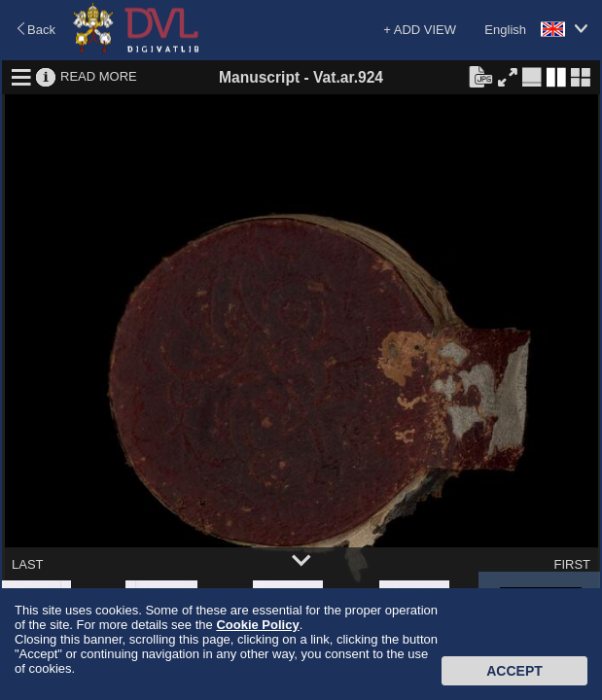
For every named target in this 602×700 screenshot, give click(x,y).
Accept (514, 671)
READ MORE (99, 76)
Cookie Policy (257, 625)
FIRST (572, 564)
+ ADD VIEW (420, 30)
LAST (28, 564)
